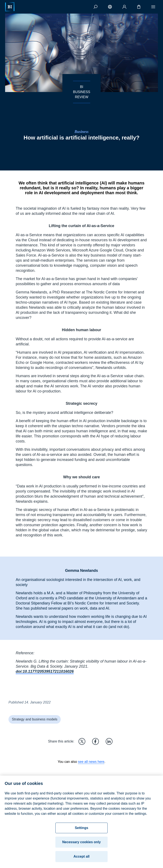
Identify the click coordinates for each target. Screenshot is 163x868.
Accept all (81, 858)
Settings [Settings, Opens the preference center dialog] (81, 829)
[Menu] (153, 7)
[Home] (10, 7)
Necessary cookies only (81, 844)
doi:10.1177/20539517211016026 (45, 671)
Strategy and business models (35, 719)
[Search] (96, 7)
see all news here (91, 762)
